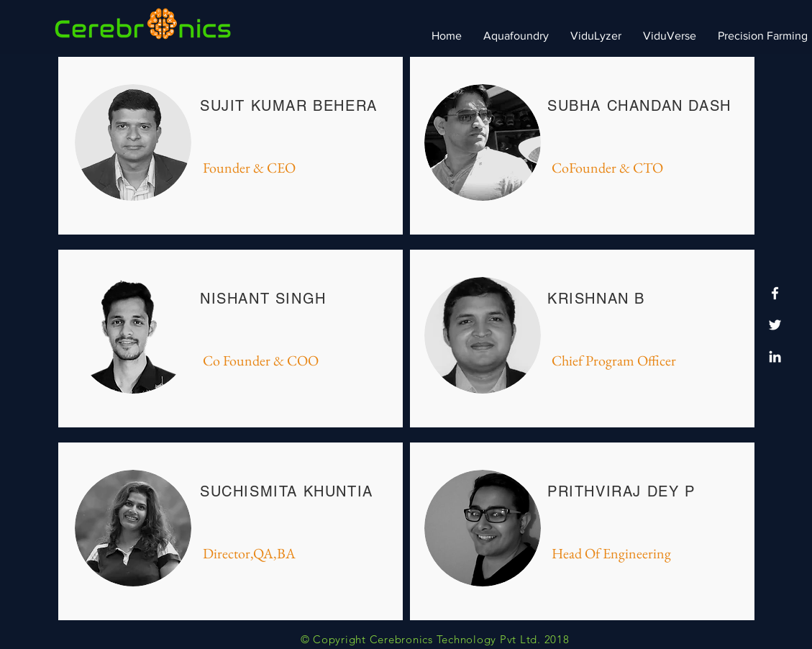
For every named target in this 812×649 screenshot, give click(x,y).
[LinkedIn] (775, 357)
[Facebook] (775, 293)
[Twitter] (775, 325)
